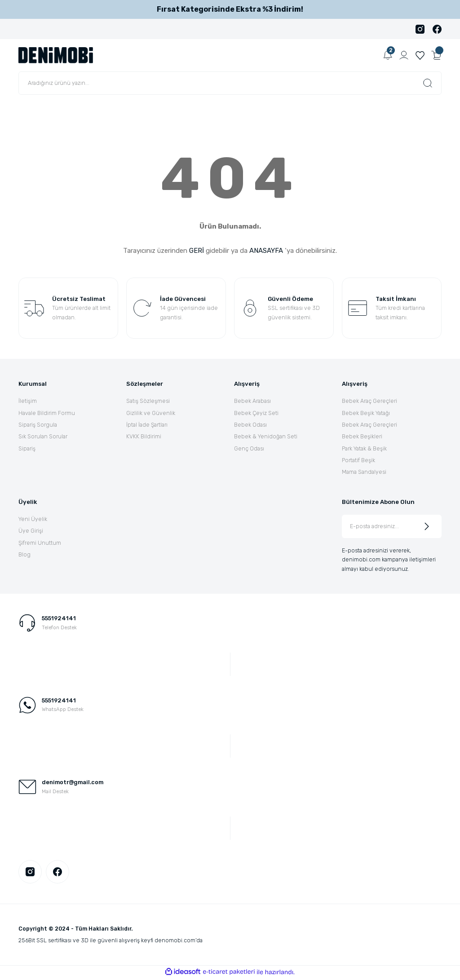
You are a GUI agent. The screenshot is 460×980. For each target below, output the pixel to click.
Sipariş (27, 448)
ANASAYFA (266, 251)
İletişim (28, 401)
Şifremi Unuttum (40, 543)
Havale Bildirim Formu (47, 413)
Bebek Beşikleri (362, 436)
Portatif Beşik (358, 460)
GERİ (197, 251)
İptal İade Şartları (147, 425)
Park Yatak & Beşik (364, 448)
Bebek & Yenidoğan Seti (266, 436)
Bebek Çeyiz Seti (256, 413)
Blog (24, 554)
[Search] (230, 83)
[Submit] (427, 526)
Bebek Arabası (252, 401)
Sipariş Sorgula (38, 425)
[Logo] (56, 55)
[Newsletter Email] (392, 526)
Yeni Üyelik (33, 519)
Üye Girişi (31, 531)
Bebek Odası (250, 425)
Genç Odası (249, 448)
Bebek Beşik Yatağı (366, 413)
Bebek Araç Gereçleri (369, 401)
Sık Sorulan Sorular (43, 436)
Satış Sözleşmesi (148, 401)
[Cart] (436, 55)
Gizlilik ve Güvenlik (151, 413)
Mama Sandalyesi (364, 472)
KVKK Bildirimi (144, 436)
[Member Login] (404, 55)
